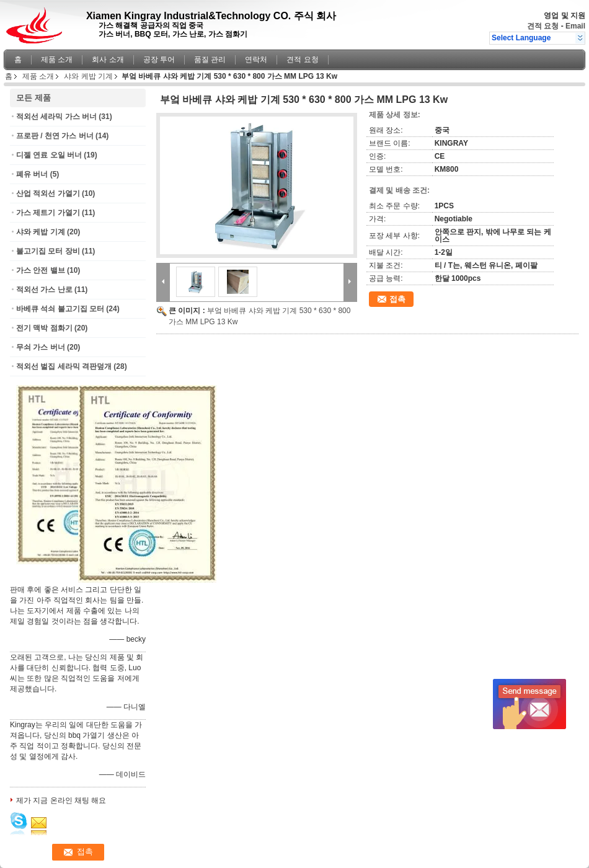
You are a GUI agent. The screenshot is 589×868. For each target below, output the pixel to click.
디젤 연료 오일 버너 (49, 155)
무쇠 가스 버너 (41, 347)
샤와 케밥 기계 (88, 76)
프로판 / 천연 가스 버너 (55, 136)
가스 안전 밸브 (41, 270)
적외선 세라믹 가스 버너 (56, 117)
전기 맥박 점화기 (44, 328)
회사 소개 (108, 60)
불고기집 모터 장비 (48, 251)
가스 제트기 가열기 (48, 213)
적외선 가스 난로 (44, 290)
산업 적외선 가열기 (48, 193)
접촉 (397, 299)
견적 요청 (543, 26)
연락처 (256, 60)
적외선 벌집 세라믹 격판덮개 (64, 366)
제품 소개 (57, 60)
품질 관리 (210, 60)
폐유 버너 (32, 174)
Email (575, 26)
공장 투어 (159, 60)
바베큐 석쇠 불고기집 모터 (60, 309)
